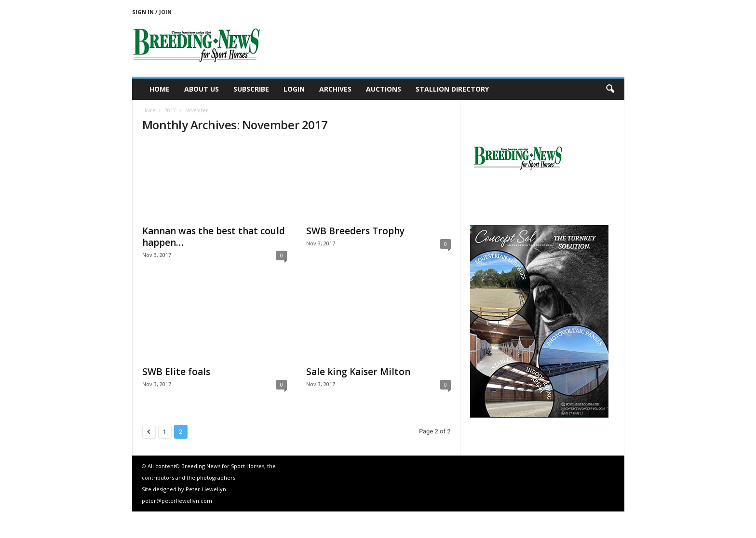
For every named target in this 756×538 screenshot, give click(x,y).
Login (294, 89)
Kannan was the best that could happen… (214, 237)
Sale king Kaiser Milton (358, 372)
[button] (610, 89)
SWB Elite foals (176, 372)
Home (160, 89)
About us (202, 89)
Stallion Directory (452, 89)
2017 (170, 110)
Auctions (384, 89)
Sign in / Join (152, 12)
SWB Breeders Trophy (355, 231)
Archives (335, 89)
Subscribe (251, 89)
